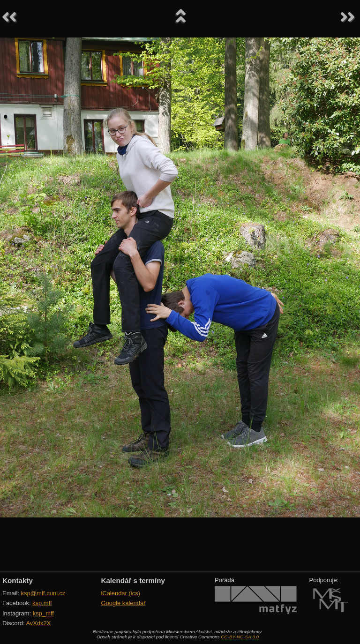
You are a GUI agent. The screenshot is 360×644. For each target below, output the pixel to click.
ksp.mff (42, 603)
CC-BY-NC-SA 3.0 (240, 637)
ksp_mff (43, 613)
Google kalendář (123, 603)
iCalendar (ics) (120, 593)
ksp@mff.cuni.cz (43, 593)
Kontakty (18, 580)
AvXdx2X (38, 623)
